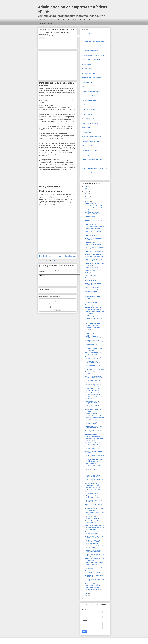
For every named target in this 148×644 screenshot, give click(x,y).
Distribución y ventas (91, 305)
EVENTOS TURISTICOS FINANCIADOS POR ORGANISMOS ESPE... (93, 542)
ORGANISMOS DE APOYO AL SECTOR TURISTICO (94, 537)
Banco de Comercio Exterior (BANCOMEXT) (93, 522)
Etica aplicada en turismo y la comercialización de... (94, 358)
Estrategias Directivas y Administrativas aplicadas (93, 584)
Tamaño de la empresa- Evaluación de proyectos (93, 213)
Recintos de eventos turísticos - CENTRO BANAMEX (94, 563)
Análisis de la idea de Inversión (94, 252)
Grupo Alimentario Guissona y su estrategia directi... (95, 580)
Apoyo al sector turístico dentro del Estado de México (94, 505)
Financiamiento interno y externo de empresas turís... (95, 533)
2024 (85, 186)
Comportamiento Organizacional (91, 46)
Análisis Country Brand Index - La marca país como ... (94, 427)
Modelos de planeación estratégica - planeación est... (94, 341)
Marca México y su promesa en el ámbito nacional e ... (94, 423)
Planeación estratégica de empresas (92, 159)
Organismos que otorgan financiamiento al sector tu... (94, 493)
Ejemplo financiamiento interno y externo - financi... (95, 480)
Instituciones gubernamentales (94, 257)
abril (87, 196)
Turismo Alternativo (87, 173)
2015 (85, 191)
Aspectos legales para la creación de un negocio (93, 288)
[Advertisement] (6, 602)
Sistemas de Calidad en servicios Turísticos (94, 168)
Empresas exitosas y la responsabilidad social (92, 402)
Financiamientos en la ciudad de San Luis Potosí (95, 529)
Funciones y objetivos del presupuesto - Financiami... (94, 414)
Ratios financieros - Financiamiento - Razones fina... (93, 465)
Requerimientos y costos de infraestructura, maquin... (93, 308)
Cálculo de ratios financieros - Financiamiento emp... (94, 444)
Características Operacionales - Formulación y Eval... (94, 248)
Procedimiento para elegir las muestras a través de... (94, 324)
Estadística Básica (87, 87)
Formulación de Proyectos (89, 100)
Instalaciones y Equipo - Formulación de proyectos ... (94, 205)
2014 (85, 593)
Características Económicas (93, 245)
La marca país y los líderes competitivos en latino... (93, 389)
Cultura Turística (87, 64)
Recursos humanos (91, 294)
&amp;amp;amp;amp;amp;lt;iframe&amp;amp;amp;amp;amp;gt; (61, 43)
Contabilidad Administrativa (90, 51)
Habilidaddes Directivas (89, 105)
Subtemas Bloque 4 (46, 23)
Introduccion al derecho (89, 110)
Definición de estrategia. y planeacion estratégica (93, 572)
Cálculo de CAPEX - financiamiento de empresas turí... (94, 471)
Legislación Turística (88, 119)
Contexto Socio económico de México (93, 55)
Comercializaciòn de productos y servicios (94, 41)
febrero (88, 199)
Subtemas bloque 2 (79, 20)
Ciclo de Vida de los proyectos (94, 278)
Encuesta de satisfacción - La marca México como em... (94, 394)
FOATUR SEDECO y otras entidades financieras (93, 518)
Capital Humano (86, 37)
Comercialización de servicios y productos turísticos (94, 366)
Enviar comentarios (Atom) (61, 261)
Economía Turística (87, 82)
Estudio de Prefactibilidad (92, 270)
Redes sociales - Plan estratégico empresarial (93, 435)
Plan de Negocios (50, 182)
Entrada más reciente (46, 256)
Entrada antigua (71, 256)
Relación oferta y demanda (93, 229)
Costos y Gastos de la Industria (91, 60)
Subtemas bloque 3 (95, 20)
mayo (87, 194)
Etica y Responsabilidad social (91, 91)
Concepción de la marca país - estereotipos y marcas (94, 345)
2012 (85, 598)
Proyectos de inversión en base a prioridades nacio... (94, 260)
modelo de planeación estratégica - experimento (93, 337)
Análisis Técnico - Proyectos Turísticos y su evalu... (93, 221)
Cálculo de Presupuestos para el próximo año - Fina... (95, 419)
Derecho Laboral (87, 69)
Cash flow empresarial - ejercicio (95, 525)
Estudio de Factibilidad (92, 268)
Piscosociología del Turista (90, 150)
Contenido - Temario (46, 20)
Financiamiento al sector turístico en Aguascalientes (95, 509)
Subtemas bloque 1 (63, 20)
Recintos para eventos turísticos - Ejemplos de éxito (94, 555)
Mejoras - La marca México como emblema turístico (93, 448)
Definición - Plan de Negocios (94, 318)
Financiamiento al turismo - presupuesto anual (93, 476)
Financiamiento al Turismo (89, 96)
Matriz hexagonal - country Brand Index (93, 431)
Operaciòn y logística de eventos (91, 137)
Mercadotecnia (86, 128)
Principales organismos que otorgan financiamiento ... (93, 497)
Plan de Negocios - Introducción (94, 321)
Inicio (59, 256)
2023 (85, 189)
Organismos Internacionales (93, 254)
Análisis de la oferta (91, 235)
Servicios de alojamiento (89, 164)
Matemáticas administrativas (90, 123)
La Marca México (87, 114)
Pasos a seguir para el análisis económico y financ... (94, 302)
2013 (85, 596)
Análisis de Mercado (91, 242)
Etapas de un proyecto (92, 275)
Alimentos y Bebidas (88, 34)
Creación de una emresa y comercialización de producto (94, 385)
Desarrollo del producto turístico (94, 369)
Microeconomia (86, 132)
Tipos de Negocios (90, 280)
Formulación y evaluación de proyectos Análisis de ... (93, 232)
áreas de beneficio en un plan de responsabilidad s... (95, 354)
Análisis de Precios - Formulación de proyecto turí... (95, 225)
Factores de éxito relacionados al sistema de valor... (95, 456)
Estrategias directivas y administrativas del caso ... (94, 588)
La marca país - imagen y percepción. (92, 381)
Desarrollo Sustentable (88, 73)
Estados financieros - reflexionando (91, 333)
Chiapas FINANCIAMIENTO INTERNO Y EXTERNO (93, 489)
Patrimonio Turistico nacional (90, 141)
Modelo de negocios (91, 316)
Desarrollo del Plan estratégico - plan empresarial (94, 439)
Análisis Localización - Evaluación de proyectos (93, 217)
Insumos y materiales (91, 291)
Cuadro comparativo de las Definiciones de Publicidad (93, 377)
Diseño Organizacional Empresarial (92, 78)
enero (87, 201)
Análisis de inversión (91, 273)
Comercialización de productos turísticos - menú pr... (94, 460)
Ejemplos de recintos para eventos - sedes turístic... (93, 406)
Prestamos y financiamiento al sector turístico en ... (94, 547)
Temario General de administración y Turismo (93, 484)
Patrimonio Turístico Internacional (92, 146)
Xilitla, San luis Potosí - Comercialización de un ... (93, 362)
